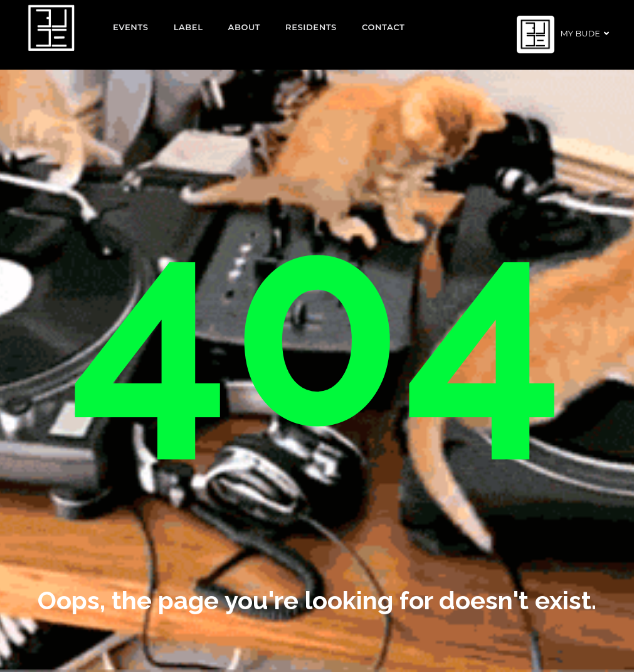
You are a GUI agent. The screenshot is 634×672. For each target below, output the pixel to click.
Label (188, 27)
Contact (383, 27)
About (245, 27)
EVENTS (131, 27)
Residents (311, 27)
